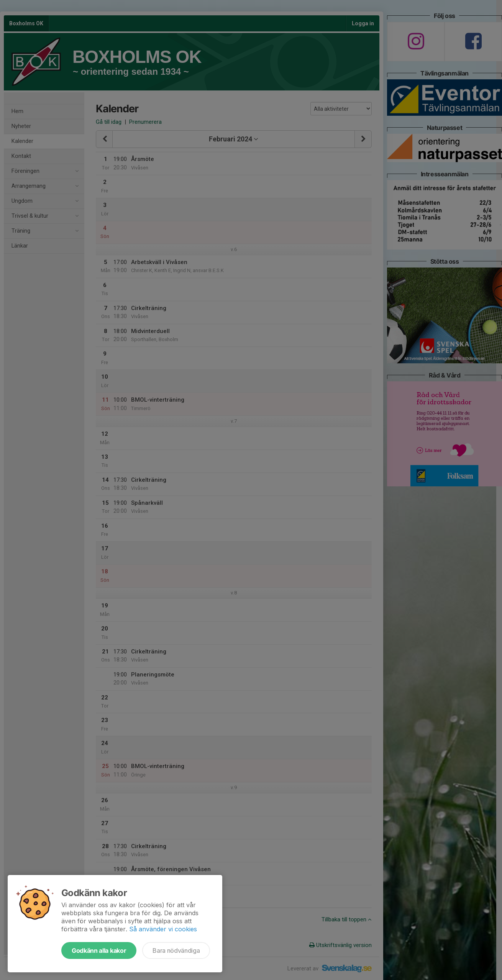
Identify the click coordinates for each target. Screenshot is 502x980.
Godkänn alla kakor (99, 950)
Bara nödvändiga (176, 950)
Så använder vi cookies (163, 929)
